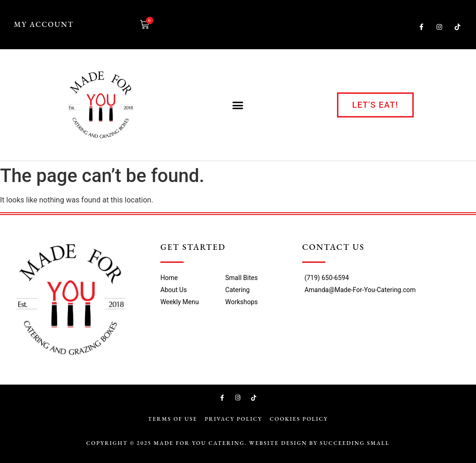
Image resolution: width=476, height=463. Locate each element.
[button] (238, 105)
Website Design (278, 443)
